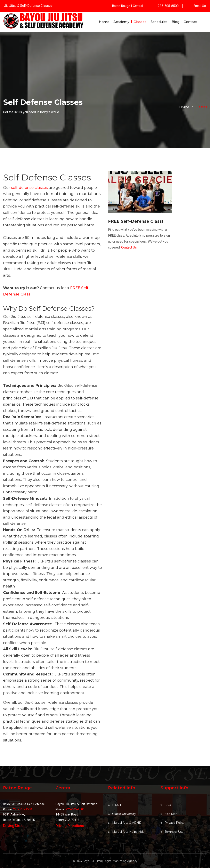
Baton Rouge (121, 6)
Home (184, 107)
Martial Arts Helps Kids (128, 832)
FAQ (168, 805)
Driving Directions (17, 826)
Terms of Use (174, 832)
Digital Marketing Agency (120, 861)
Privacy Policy (175, 823)
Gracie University (124, 814)
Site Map (171, 814)
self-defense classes (29, 188)
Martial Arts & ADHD (127, 823)
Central (138, 6)
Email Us (200, 6)
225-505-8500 (168, 6)
